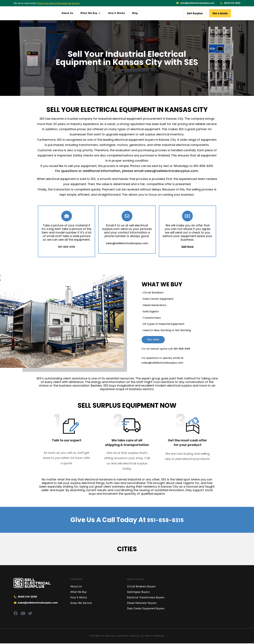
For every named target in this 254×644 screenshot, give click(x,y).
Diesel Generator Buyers (142, 604)
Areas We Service (81, 604)
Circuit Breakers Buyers (141, 587)
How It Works (79, 598)
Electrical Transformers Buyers (146, 598)
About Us (76, 587)
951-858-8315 (165, 521)
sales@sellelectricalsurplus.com (171, 171)
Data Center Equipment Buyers (146, 609)
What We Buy (78, 593)
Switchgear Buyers (138, 593)
